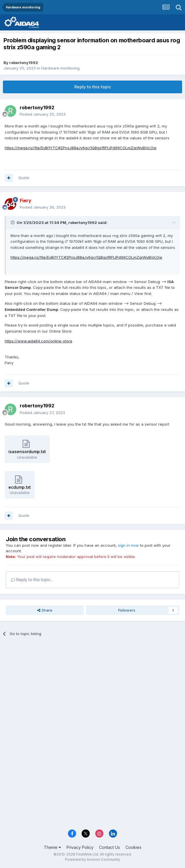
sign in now (128, 545)
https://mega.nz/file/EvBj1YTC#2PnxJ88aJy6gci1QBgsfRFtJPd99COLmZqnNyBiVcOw (81, 148)
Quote (24, 178)
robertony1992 (24, 63)
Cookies (133, 847)
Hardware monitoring (60, 68)
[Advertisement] (92, 684)
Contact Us (109, 847)
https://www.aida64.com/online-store (38, 341)
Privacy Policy (80, 847)
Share (45, 610)
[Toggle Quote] (13, 223)
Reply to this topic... (32, 580)
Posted (43, 114)
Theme (52, 847)
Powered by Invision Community (93, 859)
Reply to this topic (93, 87)
